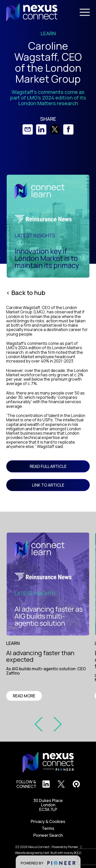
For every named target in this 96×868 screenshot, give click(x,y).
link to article (48, 485)
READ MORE (24, 696)
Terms (48, 828)
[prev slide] (40, 724)
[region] (50, 672)
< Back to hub (26, 293)
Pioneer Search (48, 835)
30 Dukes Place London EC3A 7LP (48, 805)
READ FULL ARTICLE (48, 466)
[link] (28, 129)
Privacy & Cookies (48, 822)
